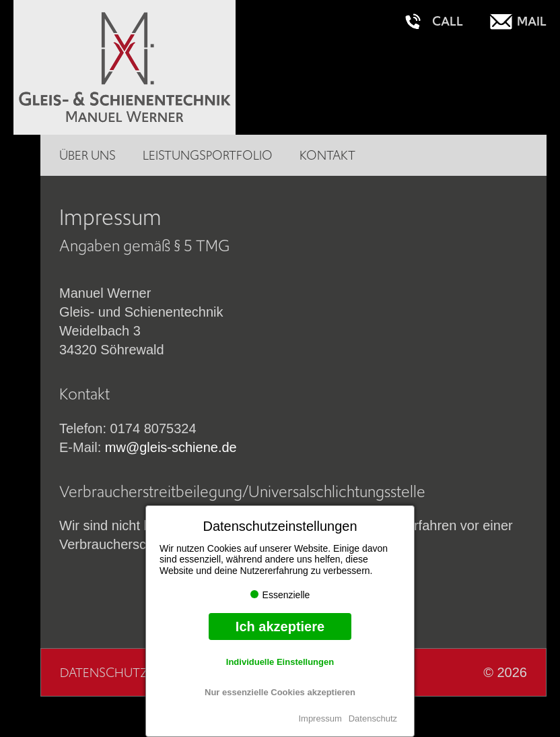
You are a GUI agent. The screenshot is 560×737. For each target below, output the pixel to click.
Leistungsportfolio (208, 155)
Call (448, 22)
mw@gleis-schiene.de (171, 447)
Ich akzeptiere (280, 627)
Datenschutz (373, 718)
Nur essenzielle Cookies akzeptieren (280, 692)
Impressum (320, 718)
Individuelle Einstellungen (280, 662)
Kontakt (327, 155)
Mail (532, 22)
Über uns (87, 155)
